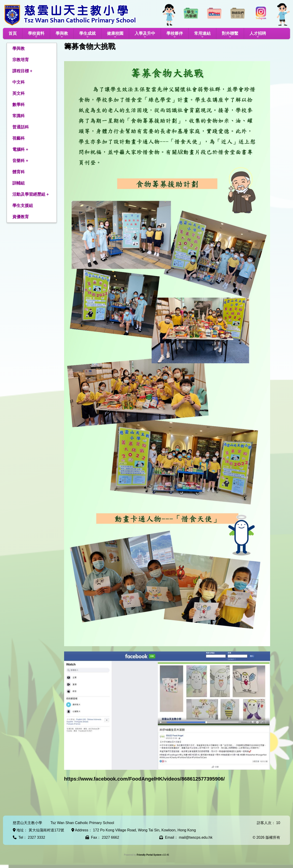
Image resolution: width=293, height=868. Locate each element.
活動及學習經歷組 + (31, 194)
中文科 (19, 82)
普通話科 (21, 127)
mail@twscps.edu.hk (196, 837)
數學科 (19, 105)
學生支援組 (23, 206)
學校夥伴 (175, 35)
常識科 (19, 116)
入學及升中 (145, 35)
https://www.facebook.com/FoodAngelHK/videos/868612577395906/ (144, 779)
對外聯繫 (230, 35)
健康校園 (115, 35)
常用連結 (202, 35)
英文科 (19, 93)
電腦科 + (20, 149)
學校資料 (36, 35)
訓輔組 (19, 183)
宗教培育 (21, 60)
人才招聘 (258, 35)
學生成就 (87, 35)
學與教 (62, 35)
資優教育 (21, 217)
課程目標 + (22, 71)
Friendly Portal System (149, 855)
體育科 (19, 172)
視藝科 (19, 138)
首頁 (13, 33)
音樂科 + (20, 161)
